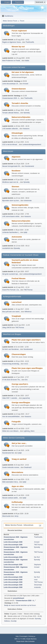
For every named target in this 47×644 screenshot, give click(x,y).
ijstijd (26, 232)
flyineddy (27, 113)
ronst (36, 580)
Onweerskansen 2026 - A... (11, 98)
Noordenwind (30, 166)
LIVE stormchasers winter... (11, 216)
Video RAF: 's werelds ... (10, 398)
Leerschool (17, 302)
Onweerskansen (19, 89)
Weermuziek (6, 516)
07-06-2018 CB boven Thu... (12, 380)
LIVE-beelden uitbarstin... (11, 129)
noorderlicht (6, 248)
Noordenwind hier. (8, 453)
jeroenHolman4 (19, 598)
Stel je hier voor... (19, 443)
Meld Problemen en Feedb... (12, 61)
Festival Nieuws (19, 278)
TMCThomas (28, 290)
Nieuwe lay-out (18, 47)
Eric (26, 380)
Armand (26, 84)
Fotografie (16, 422)
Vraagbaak (16, 316)
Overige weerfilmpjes (21, 403)
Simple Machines (31, 639)
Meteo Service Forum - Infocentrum (19, 525)
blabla (27, 61)
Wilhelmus (28, 312)
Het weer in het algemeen (23, 72)
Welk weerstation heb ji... (11, 482)
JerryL (16, 516)
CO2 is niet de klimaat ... (10, 145)
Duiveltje (14, 621)
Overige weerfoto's (20, 384)
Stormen (15, 187)
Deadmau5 (28, 467)
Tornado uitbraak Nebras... (11, 113)
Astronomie (17, 237)
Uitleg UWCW (7, 328)
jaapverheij (26, 398)
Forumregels (23, 636)
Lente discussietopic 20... (11, 84)
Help (17, 636)
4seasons (26, 129)
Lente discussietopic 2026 (13, 542)
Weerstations (17, 472)
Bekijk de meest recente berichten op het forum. (20, 605)
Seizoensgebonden (20, 205)
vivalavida (37, 587)
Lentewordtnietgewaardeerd (32, 145)
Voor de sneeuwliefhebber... (12, 417)
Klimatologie (17, 133)
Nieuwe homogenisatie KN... (12, 166)
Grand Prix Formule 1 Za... (11, 290)
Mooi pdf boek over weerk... (11, 312)
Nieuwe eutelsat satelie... (11, 498)
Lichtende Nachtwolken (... (11, 232)
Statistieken (11, 591)
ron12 (26, 364)
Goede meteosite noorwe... (11, 467)
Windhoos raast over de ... (11, 182)
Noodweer (16, 171)
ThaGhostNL (30, 42)
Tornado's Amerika (20, 103)
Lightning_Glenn (29, 431)
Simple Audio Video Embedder (25, 641)
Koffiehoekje (17, 502)
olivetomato (28, 201)
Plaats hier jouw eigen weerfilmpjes (27, 368)
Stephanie (37, 565)
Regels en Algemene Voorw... (12, 42)
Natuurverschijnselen (21, 117)
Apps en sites (18, 486)
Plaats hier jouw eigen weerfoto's (26, 340)
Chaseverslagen (19, 354)
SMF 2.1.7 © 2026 (20, 639)
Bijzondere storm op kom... (11, 201)
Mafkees (7, 621)
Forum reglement (19, 31)
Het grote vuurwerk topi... (11, 274)
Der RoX (37, 557)
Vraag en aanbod (19, 459)
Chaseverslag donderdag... (11, 364)
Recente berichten (14, 530)
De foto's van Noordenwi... (11, 349)
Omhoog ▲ (32, 636)
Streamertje (38, 585)
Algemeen (16, 157)
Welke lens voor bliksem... (11, 431)
